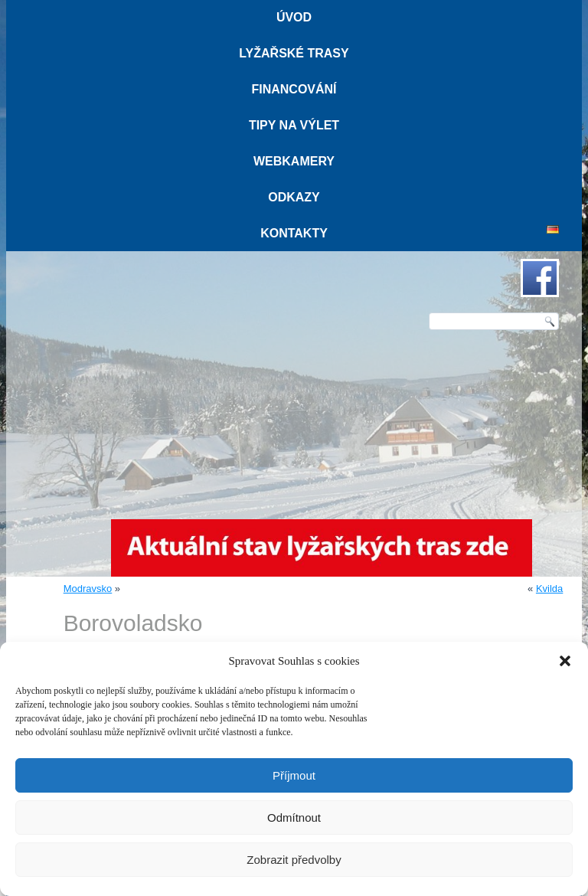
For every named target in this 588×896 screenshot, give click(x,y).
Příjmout (294, 775)
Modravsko (88, 589)
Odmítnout (294, 818)
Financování (294, 89)
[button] (565, 661)
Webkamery (294, 161)
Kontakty (294, 233)
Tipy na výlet (294, 125)
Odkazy (294, 197)
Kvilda (549, 589)
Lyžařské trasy (294, 53)
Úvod (294, 17)
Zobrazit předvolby (294, 860)
